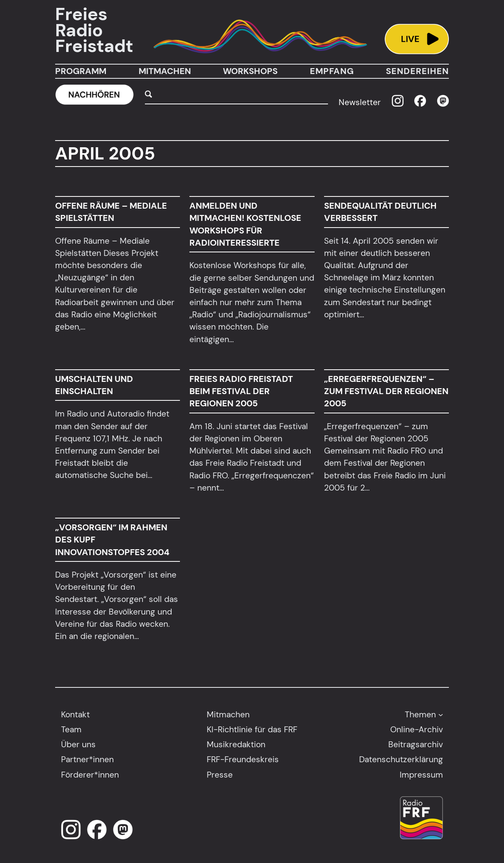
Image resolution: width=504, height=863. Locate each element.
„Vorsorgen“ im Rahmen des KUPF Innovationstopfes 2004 (112, 540)
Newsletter (360, 102)
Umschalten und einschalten (94, 385)
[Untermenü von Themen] (441, 714)
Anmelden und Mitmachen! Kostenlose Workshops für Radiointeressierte (245, 224)
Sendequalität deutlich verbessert (380, 212)
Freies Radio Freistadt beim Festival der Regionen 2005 (241, 391)
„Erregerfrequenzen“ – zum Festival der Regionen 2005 (386, 391)
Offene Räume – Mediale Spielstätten (111, 212)
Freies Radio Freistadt (94, 30)
